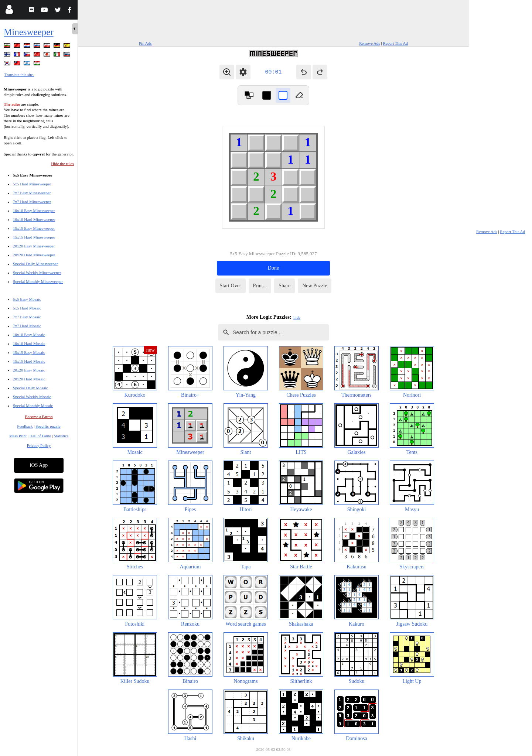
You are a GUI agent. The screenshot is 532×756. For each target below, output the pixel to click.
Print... (260, 286)
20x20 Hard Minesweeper (34, 255)
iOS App (39, 465)
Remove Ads (370, 43)
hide (297, 317)
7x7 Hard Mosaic (27, 326)
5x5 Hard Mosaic (27, 308)
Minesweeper (29, 32)
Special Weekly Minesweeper (37, 273)
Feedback (25, 426)
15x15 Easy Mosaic (29, 352)
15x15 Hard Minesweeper (34, 237)
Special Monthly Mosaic (33, 406)
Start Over (231, 286)
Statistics (61, 436)
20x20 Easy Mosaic (29, 370)
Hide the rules (62, 164)
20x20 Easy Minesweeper (34, 246)
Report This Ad (395, 43)
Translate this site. (19, 75)
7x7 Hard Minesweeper (32, 202)
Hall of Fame (40, 436)
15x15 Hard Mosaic (29, 361)
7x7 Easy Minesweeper (32, 193)
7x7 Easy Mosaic (27, 317)
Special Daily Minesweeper (35, 264)
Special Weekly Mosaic (32, 397)
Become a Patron (39, 417)
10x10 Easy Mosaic (29, 335)
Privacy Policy (39, 445)
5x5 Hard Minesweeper (32, 184)
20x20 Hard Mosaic (29, 379)
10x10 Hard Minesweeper (34, 219)
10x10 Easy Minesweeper (34, 211)
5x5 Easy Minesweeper (33, 175)
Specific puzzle (48, 426)
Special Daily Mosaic (30, 388)
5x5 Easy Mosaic (27, 299)
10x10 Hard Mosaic (29, 343)
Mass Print (18, 436)
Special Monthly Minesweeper (38, 281)
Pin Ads (145, 43)
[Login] (9, 11)
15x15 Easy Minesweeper (34, 228)
